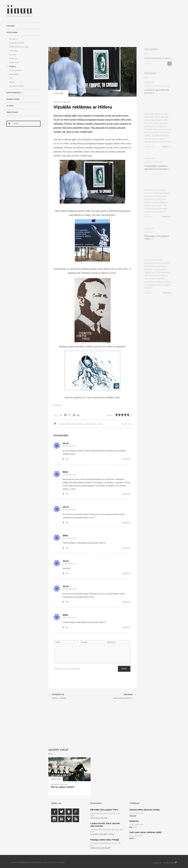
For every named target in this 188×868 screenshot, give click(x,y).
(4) (169, 169)
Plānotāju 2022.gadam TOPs (157, 238)
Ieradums (134, 821)
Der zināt (13, 55)
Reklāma (12, 66)
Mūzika (12, 82)
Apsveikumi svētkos (17, 86)
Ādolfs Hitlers (70, 424)
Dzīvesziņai (12, 33)
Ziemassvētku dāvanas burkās (145, 810)
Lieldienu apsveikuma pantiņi (157, 91)
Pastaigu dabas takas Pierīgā (105, 840)
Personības (13, 51)
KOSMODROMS (169, 863)
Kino (11, 78)
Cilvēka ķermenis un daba (19, 47)
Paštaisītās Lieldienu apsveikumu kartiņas (156, 168)
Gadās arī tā (14, 62)
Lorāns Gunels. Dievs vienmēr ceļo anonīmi (105, 825)
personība (80, 424)
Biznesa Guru (13, 99)
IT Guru (10, 106)
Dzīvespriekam (14, 93)
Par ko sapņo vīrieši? (63, 787)
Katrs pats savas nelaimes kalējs (146, 832)
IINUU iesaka (12, 112)
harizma (62, 424)
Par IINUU (11, 26)
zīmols (100, 424)
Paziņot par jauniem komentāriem (67, 669)
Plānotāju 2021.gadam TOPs (104, 810)
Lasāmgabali (14, 74)
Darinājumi (13, 39)
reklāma (94, 424)
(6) (154, 93)
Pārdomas (13, 59)
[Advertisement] (110, 24)
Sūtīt (124, 669)
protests (87, 424)
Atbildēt (126, 459)
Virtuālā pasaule (15, 70)
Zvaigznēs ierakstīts (17, 43)
